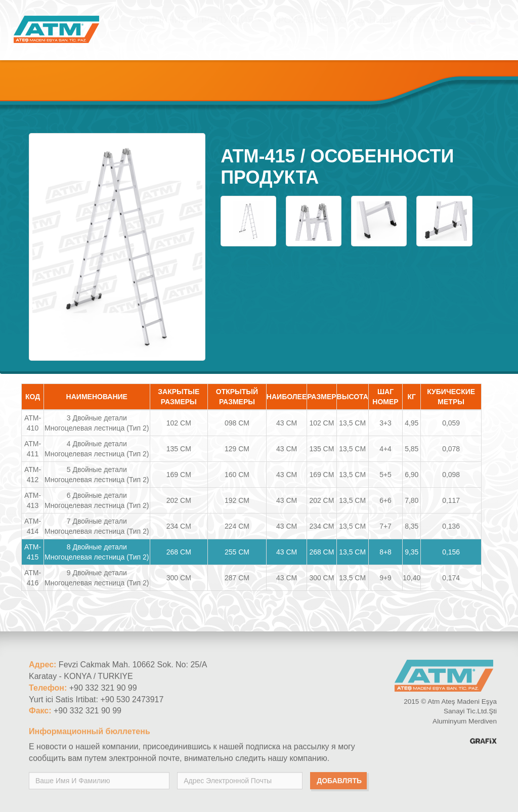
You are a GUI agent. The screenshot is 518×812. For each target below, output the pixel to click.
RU (483, 31)
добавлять (339, 783)
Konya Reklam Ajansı (483, 744)
